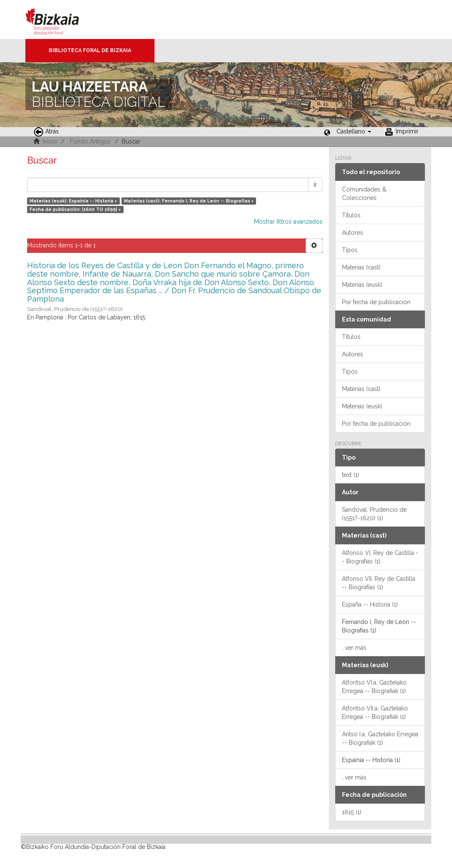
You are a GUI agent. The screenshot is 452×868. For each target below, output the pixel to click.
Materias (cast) (361, 267)
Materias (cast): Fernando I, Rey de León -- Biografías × (189, 201)
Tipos (350, 250)
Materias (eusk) (362, 285)
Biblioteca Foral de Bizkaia (90, 50)
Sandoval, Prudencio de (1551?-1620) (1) (374, 514)
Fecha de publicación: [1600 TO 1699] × (75, 209)
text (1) (351, 475)
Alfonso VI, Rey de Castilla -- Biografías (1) (380, 557)
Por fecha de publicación (376, 302)
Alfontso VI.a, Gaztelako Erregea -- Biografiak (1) (374, 687)
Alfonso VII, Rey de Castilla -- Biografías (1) (379, 583)
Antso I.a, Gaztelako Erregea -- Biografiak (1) (380, 738)
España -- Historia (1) (370, 605)
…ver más (354, 648)
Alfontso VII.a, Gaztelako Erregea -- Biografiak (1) (375, 713)
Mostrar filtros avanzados (288, 222)
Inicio (50, 141)
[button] (354, 131)
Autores (353, 233)
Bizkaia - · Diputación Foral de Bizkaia (61, 19)
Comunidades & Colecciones (364, 194)
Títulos (351, 215)
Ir (315, 185)
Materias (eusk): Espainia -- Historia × (73, 201)
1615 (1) (352, 812)
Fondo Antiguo (90, 141)
